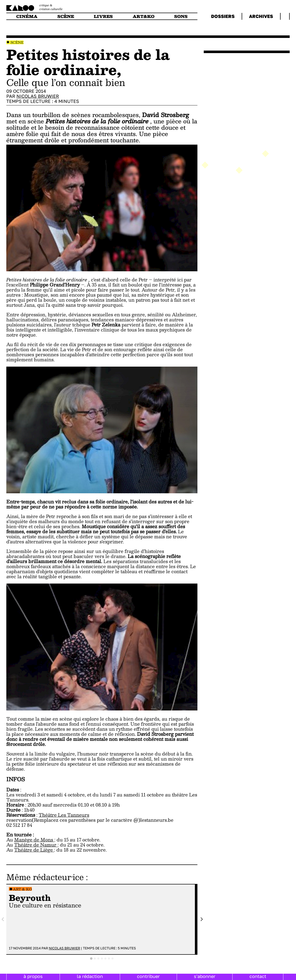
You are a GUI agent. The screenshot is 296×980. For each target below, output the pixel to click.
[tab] (91, 959)
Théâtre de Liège (34, 850)
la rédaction (90, 976)
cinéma (27, 16)
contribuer (148, 976)
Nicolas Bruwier (38, 96)
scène (66, 16)
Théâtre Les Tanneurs (64, 815)
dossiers (223, 16)
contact (258, 976)
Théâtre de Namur (36, 845)
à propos (33, 976)
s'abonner (205, 976)
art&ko (144, 16)
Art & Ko (22, 889)
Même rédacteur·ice (45, 877)
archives (261, 16)
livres (103, 16)
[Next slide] (202, 919)
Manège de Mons (34, 840)
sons (181, 16)
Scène (17, 42)
